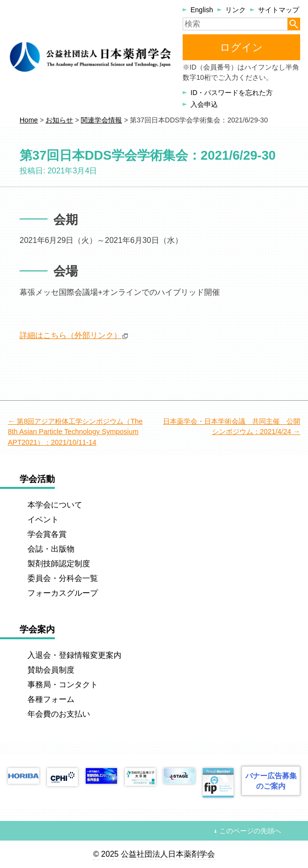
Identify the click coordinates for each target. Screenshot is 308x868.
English (202, 10)
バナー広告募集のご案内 (271, 781)
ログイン (241, 47)
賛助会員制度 (51, 670)
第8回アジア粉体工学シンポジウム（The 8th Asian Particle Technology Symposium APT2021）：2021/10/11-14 (75, 432)
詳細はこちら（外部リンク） (71, 335)
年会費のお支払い (59, 714)
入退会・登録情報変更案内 (74, 655)
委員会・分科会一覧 (63, 578)
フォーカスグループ (63, 593)
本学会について (55, 505)
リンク (236, 10)
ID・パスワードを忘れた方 (232, 93)
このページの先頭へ (250, 831)
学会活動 (37, 479)
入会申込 (204, 104)
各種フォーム (51, 699)
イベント (43, 519)
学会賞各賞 (47, 534)
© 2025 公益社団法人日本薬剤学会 (154, 854)
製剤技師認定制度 (59, 564)
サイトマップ (279, 10)
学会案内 (37, 629)
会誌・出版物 (51, 549)
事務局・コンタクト (63, 685)
